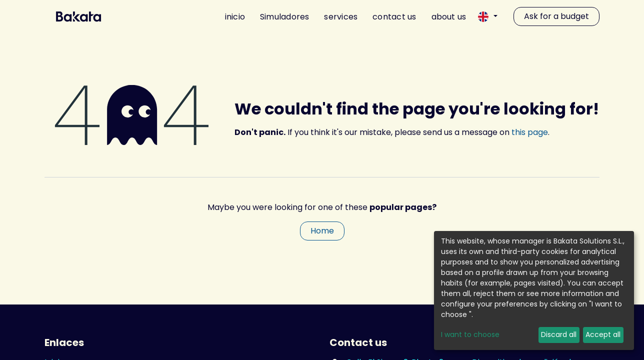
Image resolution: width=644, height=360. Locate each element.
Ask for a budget (556, 16)
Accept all (603, 334)
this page (530, 132)
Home (322, 231)
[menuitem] (231, 16)
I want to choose (470, 334)
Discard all (559, 334)
